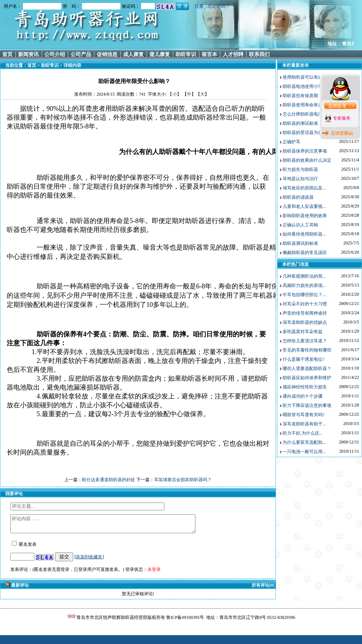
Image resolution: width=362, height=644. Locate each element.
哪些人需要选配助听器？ (307, 369)
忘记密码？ (219, 6)
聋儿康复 (160, 54)
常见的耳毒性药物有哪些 (307, 350)
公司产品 (81, 54)
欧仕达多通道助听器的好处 (109, 480)
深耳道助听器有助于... (304, 424)
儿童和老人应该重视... (304, 206)
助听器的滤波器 (298, 197)
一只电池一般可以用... (304, 452)
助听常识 (186, 54)
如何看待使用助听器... (304, 234)
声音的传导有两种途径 (305, 313)
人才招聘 (233, 54)
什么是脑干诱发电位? (303, 359)
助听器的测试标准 (300, 123)
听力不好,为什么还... (303, 433)
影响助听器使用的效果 (305, 216)
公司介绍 (55, 54)
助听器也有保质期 (300, 96)
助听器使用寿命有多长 (305, 105)
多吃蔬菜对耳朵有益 (303, 332)
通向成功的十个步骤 (303, 396)
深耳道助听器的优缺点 (305, 322)
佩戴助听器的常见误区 (305, 253)
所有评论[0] (263, 589)
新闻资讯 (28, 54)
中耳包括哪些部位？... (304, 295)
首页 (7, 54)
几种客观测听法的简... (304, 276)
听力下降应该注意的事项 (307, 405)
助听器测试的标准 (300, 243)
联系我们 (259, 54)
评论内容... (114, 525)
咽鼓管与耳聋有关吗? (303, 415)
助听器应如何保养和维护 (307, 378)
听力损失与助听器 (300, 169)
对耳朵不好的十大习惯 (305, 304)
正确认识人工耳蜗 (300, 225)
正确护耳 (291, 142)
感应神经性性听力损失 (305, 387)
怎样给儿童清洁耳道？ (305, 341)
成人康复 (133, 54)
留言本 (209, 54)
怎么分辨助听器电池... (304, 114)
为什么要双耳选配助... (304, 442)
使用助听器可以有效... (304, 77)
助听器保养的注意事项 (305, 151)
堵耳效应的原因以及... (304, 188)
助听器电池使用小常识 (305, 86)
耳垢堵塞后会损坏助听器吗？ (183, 480)
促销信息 (107, 54)
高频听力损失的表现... (304, 285)
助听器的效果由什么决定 (307, 160)
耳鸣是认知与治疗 (300, 179)
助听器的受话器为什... (304, 133)
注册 (199, 6)
